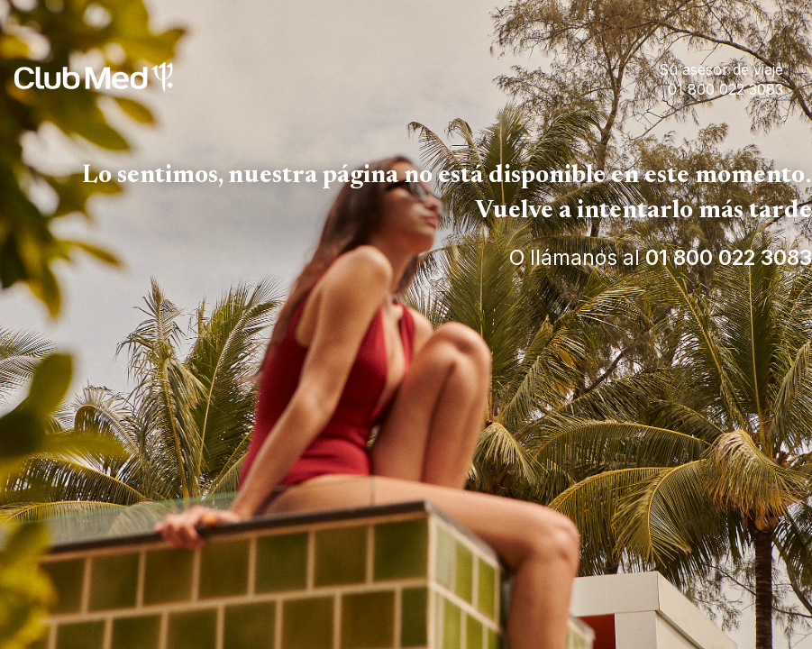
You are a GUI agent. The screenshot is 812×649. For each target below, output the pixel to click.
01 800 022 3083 (729, 258)
